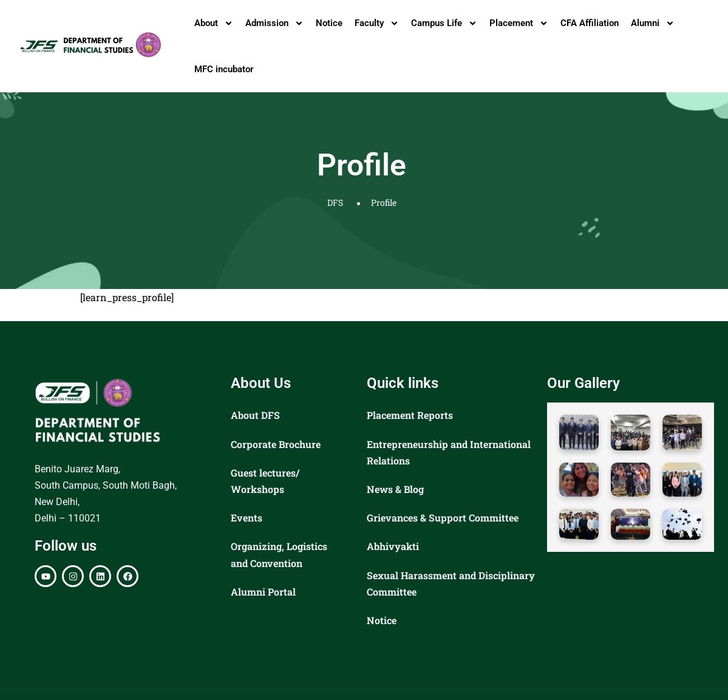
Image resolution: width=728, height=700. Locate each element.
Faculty (377, 23)
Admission (274, 23)
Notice (329, 23)
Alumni (653, 23)
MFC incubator (224, 69)
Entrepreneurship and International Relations (449, 452)
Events (247, 518)
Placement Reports (410, 415)
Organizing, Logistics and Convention (279, 554)
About (214, 23)
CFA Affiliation (590, 23)
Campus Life (444, 23)
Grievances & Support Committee (443, 518)
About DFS (255, 415)
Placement (519, 23)
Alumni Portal (263, 592)
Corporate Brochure (276, 444)
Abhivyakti (393, 546)
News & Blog (395, 489)
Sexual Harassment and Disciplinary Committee (451, 583)
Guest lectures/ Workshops (265, 481)
